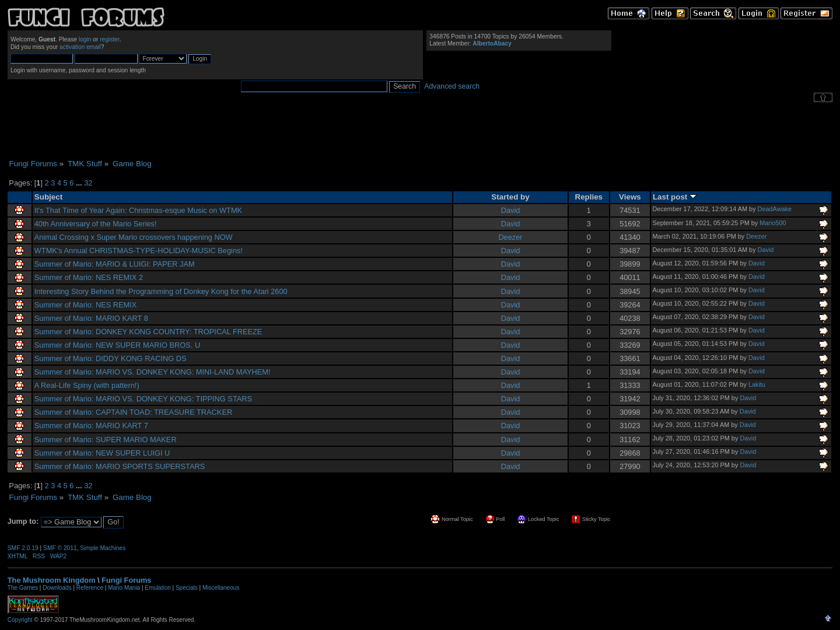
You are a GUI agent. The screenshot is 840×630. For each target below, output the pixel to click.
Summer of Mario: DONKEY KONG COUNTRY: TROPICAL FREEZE (148, 332)
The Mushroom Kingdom (52, 580)
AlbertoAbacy (492, 43)
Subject (48, 197)
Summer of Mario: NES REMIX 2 (89, 277)
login (85, 39)
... (80, 183)
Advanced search (452, 86)
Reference (90, 588)
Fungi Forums (126, 580)
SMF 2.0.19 (23, 548)
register (110, 39)
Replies (589, 197)
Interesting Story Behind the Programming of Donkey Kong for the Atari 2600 (161, 291)
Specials (187, 588)
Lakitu (757, 384)
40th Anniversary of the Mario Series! (96, 224)
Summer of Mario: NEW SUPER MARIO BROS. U (117, 345)
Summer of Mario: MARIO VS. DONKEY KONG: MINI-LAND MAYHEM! (153, 372)
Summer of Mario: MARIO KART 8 (91, 318)
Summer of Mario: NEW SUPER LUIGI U (102, 453)
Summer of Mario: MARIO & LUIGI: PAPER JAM (115, 264)
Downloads (57, 588)
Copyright (20, 620)
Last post (675, 197)
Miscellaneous (221, 588)
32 (88, 183)
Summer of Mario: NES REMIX (86, 305)
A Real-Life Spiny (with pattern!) (87, 385)
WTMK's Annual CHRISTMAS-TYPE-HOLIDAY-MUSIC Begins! (139, 251)
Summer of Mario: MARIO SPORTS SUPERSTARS (120, 466)
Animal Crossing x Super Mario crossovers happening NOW (134, 237)
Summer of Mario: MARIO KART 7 (91, 426)
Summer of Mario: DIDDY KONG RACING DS (111, 358)
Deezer (510, 237)
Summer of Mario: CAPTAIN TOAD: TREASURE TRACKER (133, 412)
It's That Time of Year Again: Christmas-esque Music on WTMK (138, 210)
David (511, 210)
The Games (23, 588)
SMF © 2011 (60, 548)
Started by (510, 197)
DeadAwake (775, 209)
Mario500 (773, 223)
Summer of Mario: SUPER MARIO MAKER (106, 440)
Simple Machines (103, 548)
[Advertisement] (420, 131)
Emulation (157, 588)
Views (630, 197)
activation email (80, 47)
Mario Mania (124, 588)
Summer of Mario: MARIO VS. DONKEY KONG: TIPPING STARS (143, 399)
